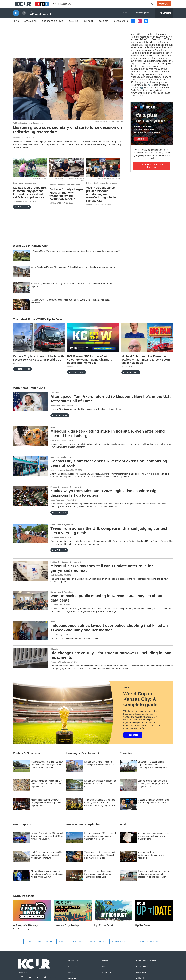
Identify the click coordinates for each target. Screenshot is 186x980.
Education (55, 655)
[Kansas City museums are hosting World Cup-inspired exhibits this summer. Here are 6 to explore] (21, 294)
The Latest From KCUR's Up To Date (37, 325)
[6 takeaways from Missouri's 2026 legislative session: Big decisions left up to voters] (30, 502)
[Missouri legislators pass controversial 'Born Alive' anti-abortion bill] (128, 862)
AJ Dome (54, 611)
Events (105, 967)
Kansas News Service (122, 947)
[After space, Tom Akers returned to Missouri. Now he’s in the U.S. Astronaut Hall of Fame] (30, 407)
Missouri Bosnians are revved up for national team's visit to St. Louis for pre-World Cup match (47, 880)
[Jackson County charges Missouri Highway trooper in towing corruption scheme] (66, 173)
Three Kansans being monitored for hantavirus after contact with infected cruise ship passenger (154, 880)
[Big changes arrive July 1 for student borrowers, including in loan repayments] (30, 664)
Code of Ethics (142, 972)
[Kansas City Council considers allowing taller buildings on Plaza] (75, 772)
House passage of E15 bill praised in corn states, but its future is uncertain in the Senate (100, 842)
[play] (16, 19)
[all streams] (164, 19)
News (16, 27)
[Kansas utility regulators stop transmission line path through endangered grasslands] (75, 881)
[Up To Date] (154, 916)
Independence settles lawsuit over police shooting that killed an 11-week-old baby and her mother (109, 634)
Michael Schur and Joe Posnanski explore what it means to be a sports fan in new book (146, 365)
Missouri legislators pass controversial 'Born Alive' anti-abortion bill (151, 861)
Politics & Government (28, 759)
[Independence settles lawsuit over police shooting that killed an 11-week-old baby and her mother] (30, 636)
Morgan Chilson (92, 210)
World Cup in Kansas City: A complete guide (140, 705)
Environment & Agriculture (24, 189)
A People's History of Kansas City (27, 933)
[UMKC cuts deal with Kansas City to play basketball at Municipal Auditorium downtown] (21, 862)
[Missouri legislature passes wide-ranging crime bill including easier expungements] (21, 810)
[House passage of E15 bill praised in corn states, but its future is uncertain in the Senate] (75, 843)
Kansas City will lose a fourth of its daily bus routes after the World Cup (100, 789)
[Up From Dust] (113, 916)
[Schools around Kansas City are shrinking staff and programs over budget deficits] (128, 791)
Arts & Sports (22, 830)
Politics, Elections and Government (28, 129)
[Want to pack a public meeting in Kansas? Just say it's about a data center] (30, 607)
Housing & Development (61, 463)
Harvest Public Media (149, 947)
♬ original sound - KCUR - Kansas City (152, 100)
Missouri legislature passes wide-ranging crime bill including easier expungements (46, 808)
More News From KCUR (29, 394)
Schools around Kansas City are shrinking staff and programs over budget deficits (153, 789)
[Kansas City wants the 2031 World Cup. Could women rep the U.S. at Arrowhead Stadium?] (21, 843)
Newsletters (78, 947)
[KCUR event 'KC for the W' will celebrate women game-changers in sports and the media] (93, 343)
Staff (104, 972)
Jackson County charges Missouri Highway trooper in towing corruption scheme (66, 200)
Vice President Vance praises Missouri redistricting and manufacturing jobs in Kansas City (101, 200)
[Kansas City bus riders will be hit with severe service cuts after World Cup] (39, 343)
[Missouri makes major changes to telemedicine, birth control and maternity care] (128, 843)
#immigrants (137, 99)
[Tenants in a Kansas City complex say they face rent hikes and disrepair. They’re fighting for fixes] (75, 810)
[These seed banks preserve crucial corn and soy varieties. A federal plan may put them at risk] (75, 862)
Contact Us (107, 978)
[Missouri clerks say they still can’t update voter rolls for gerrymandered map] (30, 577)
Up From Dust (104, 931)
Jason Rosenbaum (20, 144)
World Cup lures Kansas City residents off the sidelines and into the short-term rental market (73, 273)
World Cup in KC (98, 947)
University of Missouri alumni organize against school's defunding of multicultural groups (153, 770)
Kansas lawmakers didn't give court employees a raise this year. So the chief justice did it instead (47, 770)
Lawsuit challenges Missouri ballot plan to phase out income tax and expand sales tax (47, 789)
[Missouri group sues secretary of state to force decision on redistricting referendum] (68, 94)
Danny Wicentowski (58, 411)
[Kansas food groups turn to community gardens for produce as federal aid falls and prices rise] (30, 173)
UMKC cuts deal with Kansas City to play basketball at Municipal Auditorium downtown (46, 861)
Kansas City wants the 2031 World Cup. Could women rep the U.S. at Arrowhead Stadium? (47, 842)
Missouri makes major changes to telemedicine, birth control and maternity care (153, 842)
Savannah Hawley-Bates (60, 476)
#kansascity (149, 96)
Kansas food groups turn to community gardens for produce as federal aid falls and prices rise (30, 198)
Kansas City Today (66, 931)
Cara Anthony (56, 446)
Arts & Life (31, 27)
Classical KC (121, 27)
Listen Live (73, 972)
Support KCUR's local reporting (152, 172)
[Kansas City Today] (73, 916)
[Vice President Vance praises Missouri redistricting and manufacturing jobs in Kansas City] (103, 173)
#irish (159, 96)
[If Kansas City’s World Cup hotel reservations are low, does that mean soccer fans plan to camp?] (21, 261)
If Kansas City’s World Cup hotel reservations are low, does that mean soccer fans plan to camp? (75, 257)
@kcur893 (136, 40)
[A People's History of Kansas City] (32, 916)
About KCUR (73, 967)
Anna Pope (55, 543)
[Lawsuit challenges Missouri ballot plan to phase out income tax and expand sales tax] (21, 791)
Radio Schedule (45, 947)
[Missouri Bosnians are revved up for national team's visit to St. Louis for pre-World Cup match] (21, 881)
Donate (166, 7)
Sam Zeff (54, 640)
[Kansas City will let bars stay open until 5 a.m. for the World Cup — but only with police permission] (21, 310)
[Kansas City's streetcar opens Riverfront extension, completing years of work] (30, 472)
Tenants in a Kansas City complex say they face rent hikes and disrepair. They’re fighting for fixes (100, 808)
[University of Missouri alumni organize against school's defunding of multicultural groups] (128, 772)
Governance (141, 978)
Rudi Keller (55, 581)
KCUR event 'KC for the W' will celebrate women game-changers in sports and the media (91, 365)
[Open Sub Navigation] (21, 27)
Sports (126, 693)
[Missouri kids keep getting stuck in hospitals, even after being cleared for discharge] (30, 442)
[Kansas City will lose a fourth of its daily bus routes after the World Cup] (75, 791)
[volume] (24, 19)
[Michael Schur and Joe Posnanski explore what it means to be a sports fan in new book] (147, 343)
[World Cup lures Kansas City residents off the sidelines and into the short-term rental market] (21, 277)
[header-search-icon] (154, 7)
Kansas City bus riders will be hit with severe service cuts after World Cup (38, 364)
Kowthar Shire (55, 209)
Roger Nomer (18, 207)
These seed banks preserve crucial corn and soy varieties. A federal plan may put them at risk (100, 861)
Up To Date (142, 931)
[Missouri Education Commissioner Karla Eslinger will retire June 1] (128, 810)
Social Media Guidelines (146, 967)
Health (53, 433)
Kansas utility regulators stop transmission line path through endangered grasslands (98, 880)
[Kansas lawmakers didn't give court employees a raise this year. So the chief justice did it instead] (21, 772)
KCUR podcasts (24, 902)
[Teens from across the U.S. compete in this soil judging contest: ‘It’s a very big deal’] (30, 539)
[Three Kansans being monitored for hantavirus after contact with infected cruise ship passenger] (128, 881)
